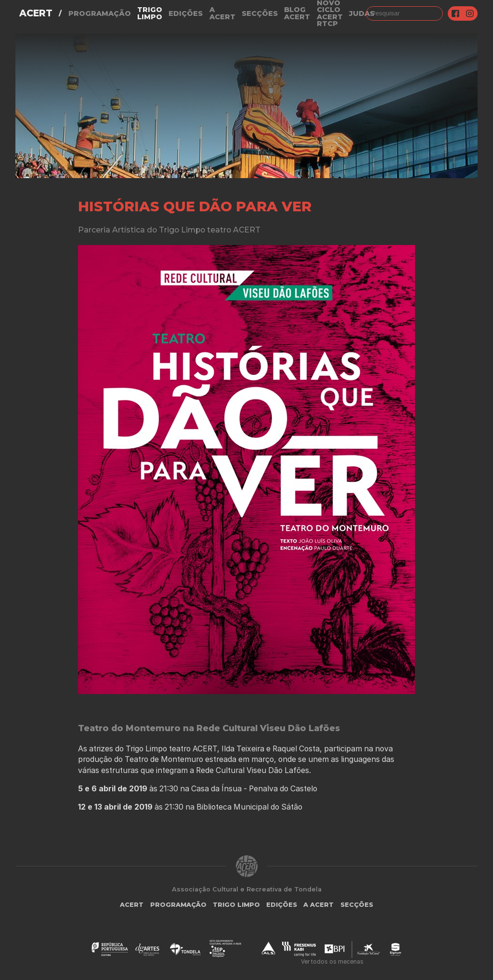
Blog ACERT (297, 13)
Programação (100, 13)
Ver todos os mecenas (332, 961)
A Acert (222, 13)
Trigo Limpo (150, 13)
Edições (186, 13)
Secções (260, 13)
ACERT (36, 13)
